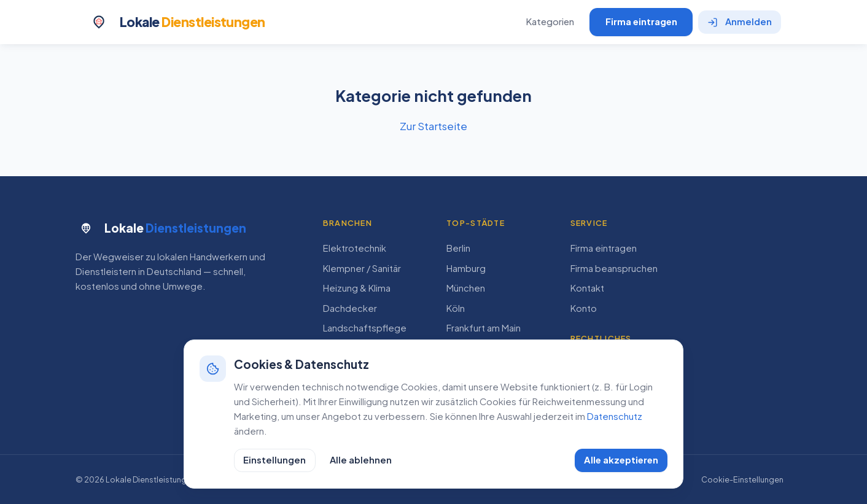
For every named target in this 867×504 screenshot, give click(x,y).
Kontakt (587, 288)
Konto (584, 308)
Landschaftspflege (365, 328)
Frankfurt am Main (484, 328)
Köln (456, 308)
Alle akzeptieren (621, 460)
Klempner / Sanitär (362, 268)
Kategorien (550, 21)
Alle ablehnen (361, 460)
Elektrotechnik (355, 248)
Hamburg (466, 268)
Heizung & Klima (357, 288)
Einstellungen (274, 460)
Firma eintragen (641, 21)
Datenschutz (615, 416)
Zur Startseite (434, 126)
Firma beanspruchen (614, 268)
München (466, 288)
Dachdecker (350, 308)
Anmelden (740, 21)
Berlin (458, 248)
